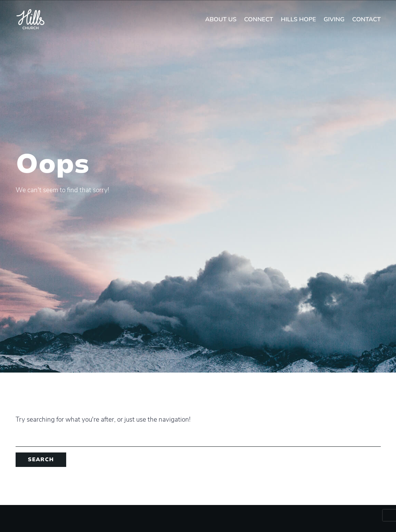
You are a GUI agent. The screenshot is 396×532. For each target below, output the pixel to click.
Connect (259, 19)
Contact (367, 19)
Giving (334, 19)
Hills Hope (298, 19)
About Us (221, 19)
